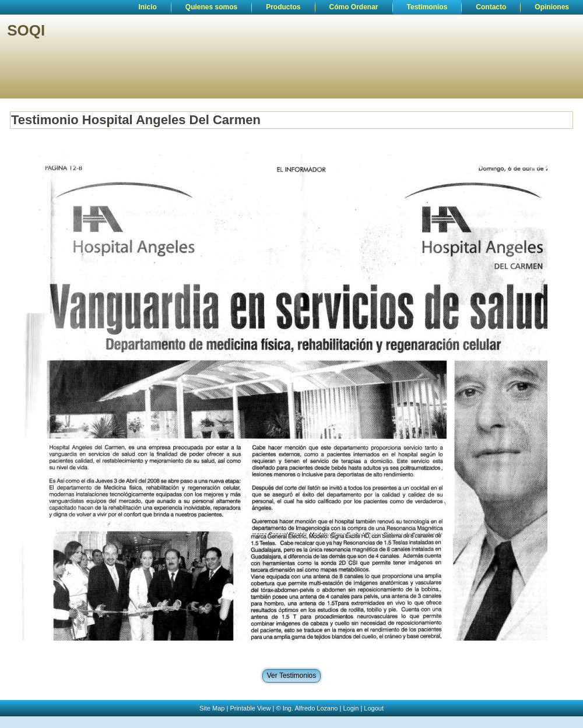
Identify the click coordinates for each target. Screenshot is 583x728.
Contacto (491, 7)
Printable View (250, 708)
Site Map (212, 708)
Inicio (147, 7)
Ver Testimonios (292, 676)
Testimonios (427, 7)
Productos (283, 7)
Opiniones (552, 7)
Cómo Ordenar (354, 7)
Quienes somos (211, 7)
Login (351, 708)
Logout (374, 708)
